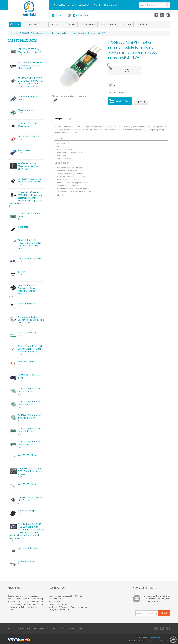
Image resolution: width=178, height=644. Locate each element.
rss (162, 15)
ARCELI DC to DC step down (29, 376)
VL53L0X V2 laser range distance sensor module (30, 180)
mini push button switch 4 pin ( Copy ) (30, 499)
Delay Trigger (25, 150)
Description (59, 119)
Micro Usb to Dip (26, 110)
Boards (56, 24)
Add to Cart (123, 101)
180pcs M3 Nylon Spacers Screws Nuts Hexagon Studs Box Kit (31, 65)
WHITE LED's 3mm (27, 484)
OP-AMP (22, 272)
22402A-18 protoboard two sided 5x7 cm (29, 403)
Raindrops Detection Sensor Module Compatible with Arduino (31, 320)
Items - (80, 15)
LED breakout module (28, 136)
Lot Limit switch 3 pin (28, 548)
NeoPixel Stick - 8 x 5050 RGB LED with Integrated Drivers (30, 471)
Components (88, 24)
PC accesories (108, 24)
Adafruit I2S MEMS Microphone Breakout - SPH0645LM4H (29, 166)
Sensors (70, 24)
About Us (11, 628)
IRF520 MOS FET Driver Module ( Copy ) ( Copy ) (30, 50)
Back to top (173, 640)
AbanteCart (155, 638)
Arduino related (36, 24)
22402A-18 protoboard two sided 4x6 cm (29, 416)
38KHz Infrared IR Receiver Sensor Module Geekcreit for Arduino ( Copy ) (30, 244)
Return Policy (39, 628)
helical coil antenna (27, 362)
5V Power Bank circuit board (28, 98)
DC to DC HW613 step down (29, 215)
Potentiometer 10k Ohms (30, 258)
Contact (61, 628)
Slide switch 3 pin (26, 561)
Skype (168, 15)
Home (16, 24)
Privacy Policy (24, 628)
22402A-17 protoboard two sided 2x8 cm (29, 430)
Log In (80, 628)
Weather (126, 24)
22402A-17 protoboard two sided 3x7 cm (29, 443)
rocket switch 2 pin (27, 511)
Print (141, 102)
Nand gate (23, 227)
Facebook (156, 15)
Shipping (51, 628)
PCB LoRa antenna (27, 333)
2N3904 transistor (27, 304)
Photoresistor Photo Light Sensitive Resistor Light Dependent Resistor (31, 349)
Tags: (69, 119)
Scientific (142, 24)
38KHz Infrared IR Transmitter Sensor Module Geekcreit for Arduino (28, 289)
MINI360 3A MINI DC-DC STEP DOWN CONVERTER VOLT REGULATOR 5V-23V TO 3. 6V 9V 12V (31, 82)
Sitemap (71, 628)
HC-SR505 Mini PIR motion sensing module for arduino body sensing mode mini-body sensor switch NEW (62, 33)
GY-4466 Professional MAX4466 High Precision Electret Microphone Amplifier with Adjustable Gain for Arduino (25, 198)
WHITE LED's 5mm (27, 455)
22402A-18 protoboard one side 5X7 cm (29, 390)
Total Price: (116, 93)
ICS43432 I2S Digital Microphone (28, 125)
